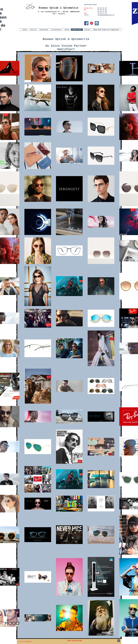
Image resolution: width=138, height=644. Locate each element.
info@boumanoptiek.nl (106, 15)
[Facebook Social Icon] (86, 23)
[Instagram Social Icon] (97, 23)
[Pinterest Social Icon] (92, 23)
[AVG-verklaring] (74, 641)
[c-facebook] (119, 641)
